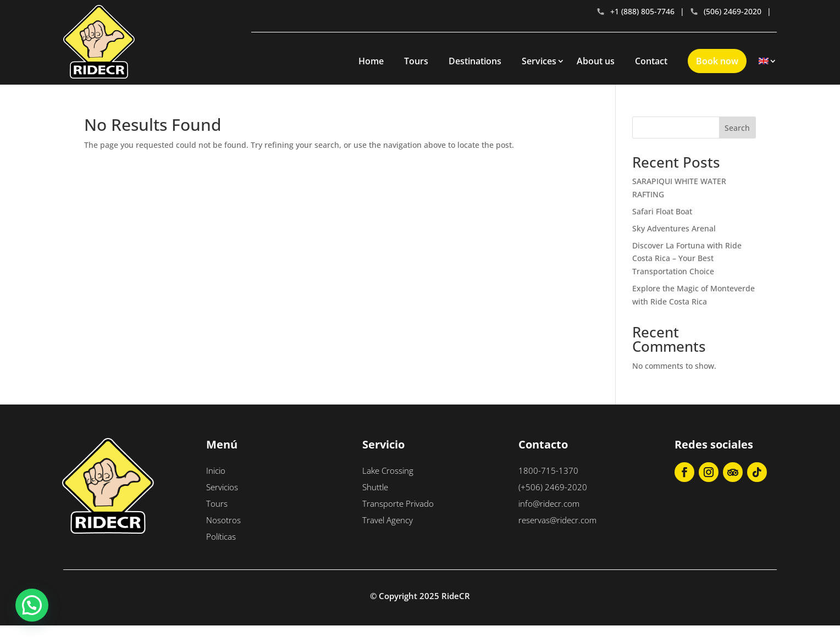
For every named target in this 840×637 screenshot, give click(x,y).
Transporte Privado (398, 503)
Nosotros (223, 520)
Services (539, 61)
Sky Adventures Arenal (674, 228)
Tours (416, 61)
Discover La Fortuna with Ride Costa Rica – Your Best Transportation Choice (687, 259)
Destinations (475, 61)
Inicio (216, 470)
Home (371, 61)
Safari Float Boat (662, 211)
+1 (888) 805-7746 (635, 11)
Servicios (222, 487)
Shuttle (375, 487)
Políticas (221, 536)
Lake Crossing (388, 470)
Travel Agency (388, 520)
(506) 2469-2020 (726, 11)
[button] (32, 605)
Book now (717, 61)
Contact (651, 61)
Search (737, 128)
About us (596, 61)
